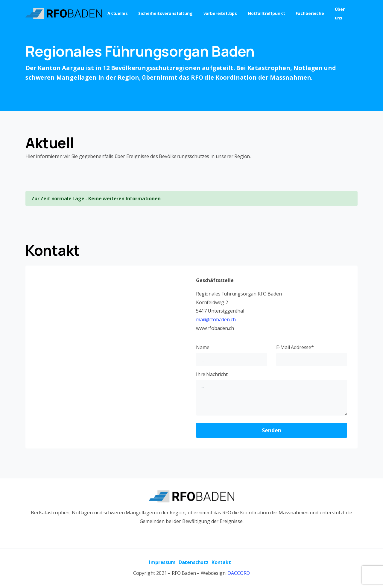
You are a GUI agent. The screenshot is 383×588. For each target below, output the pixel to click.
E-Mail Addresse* (312, 355)
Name (232, 355)
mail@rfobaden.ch (216, 319)
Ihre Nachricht (272, 393)
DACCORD (239, 573)
